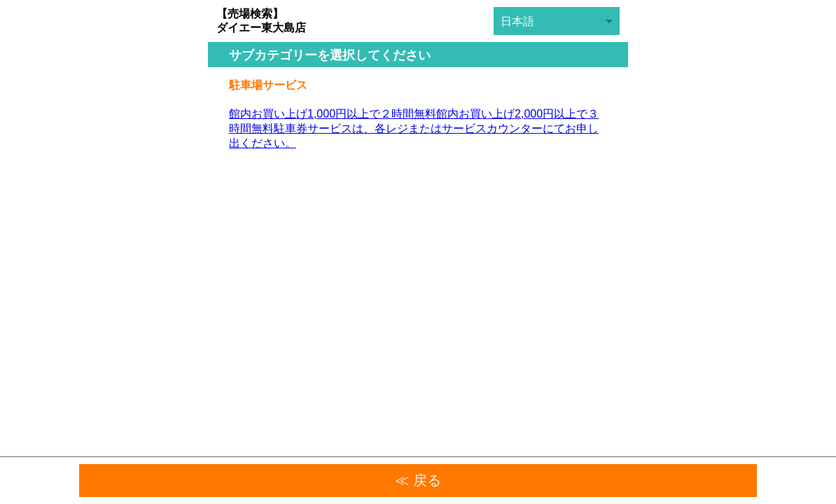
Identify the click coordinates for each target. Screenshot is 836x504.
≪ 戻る (418, 480)
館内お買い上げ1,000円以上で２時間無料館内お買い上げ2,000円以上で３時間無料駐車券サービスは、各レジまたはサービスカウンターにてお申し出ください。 (414, 128)
